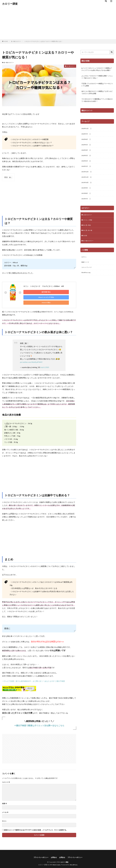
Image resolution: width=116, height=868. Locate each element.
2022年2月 (87, 162)
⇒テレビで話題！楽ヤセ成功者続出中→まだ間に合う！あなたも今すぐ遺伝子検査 (33, 676)
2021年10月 (87, 185)
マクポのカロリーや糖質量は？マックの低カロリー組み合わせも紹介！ (97, 100)
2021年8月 (87, 196)
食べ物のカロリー (16, 41)
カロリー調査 (10, 4)
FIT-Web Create (55, 860)
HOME (6, 41)
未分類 (85, 240)
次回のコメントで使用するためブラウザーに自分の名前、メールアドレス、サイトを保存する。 (36, 825)
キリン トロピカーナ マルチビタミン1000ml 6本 (44, 286)
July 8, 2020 (45, 363)
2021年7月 (87, 202)
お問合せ (53, 853)
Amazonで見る (33, 297)
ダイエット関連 (88, 223)
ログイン (84, 262)
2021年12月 (87, 174)
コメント (6, 777)
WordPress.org (86, 279)
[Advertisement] (58, 23)
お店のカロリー (88, 218)
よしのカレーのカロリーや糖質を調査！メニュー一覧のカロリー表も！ (97, 77)
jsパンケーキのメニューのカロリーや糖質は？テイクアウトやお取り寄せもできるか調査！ (97, 69)
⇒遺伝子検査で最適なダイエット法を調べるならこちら (39, 721)
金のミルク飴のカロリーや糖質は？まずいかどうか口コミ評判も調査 (97, 92)
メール (5, 808)
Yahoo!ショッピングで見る (53, 292)
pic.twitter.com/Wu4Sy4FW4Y (31, 357)
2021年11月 (87, 179)
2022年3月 (87, 157)
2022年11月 (87, 129)
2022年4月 (87, 151)
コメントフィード (87, 273)
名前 (5, 799)
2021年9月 (87, 190)
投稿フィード (86, 268)
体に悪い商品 (88, 229)
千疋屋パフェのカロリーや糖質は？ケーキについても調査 (97, 85)
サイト (4, 816)
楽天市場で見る (33, 292)
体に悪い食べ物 (88, 234)
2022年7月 (87, 134)
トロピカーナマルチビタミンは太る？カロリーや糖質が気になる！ (43, 41)
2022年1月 (87, 168)
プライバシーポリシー (39, 853)
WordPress (75, 860)
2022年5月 (87, 146)
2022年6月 (87, 140)
